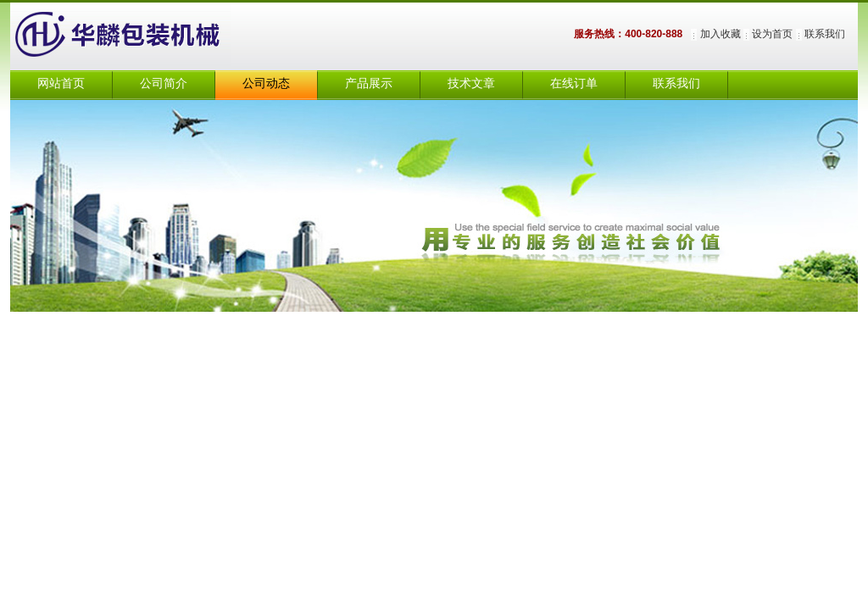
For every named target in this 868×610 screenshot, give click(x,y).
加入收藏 (721, 34)
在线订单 (574, 83)
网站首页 (61, 83)
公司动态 (266, 83)
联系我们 (825, 34)
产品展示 (369, 83)
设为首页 (772, 34)
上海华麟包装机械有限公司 (137, 36)
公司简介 (164, 83)
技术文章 (471, 83)
